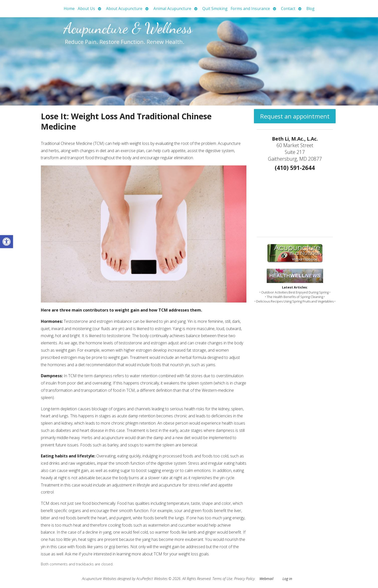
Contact (288, 9)
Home (69, 9)
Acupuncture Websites (99, 579)
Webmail (266, 579)
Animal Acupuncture (172, 9)
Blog (310, 9)
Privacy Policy (244, 579)
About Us (86, 9)
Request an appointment (295, 116)
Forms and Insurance (250, 9)
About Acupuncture (124, 9)
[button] (7, 242)
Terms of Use (222, 579)
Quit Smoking (215, 9)
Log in (287, 579)
